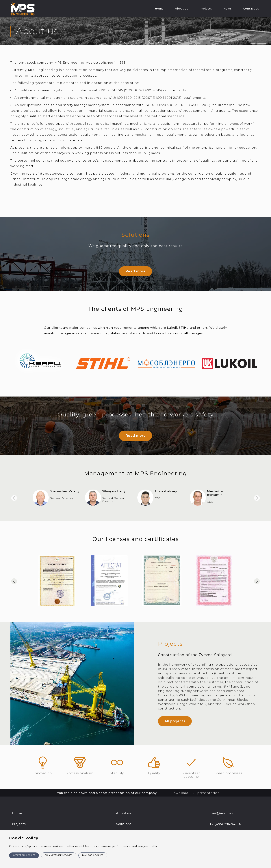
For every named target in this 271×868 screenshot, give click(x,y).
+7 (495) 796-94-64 (225, 819)
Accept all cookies (24, 856)
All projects (175, 716)
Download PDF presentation (195, 787)
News (228, 9)
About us (182, 9)
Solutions (124, 819)
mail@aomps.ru (223, 808)
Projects (206, 9)
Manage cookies (94, 856)
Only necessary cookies (59, 856)
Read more (135, 270)
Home (159, 9)
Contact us (251, 9)
